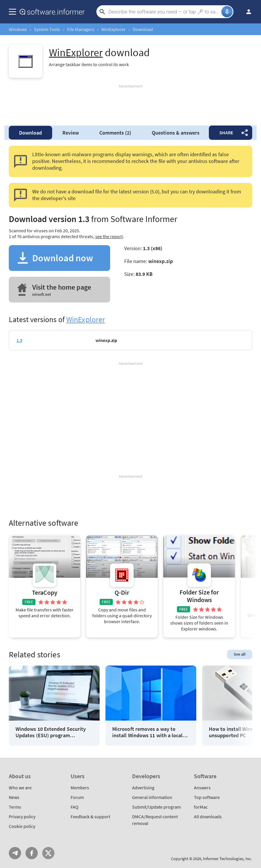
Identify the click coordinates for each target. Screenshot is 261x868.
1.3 (19, 340)
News (14, 797)
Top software (207, 797)
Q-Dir (122, 593)
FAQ (75, 807)
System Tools (47, 29)
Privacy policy (22, 817)
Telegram (15, 853)
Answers (202, 788)
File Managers (81, 29)
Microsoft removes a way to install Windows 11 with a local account (147, 732)
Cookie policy (22, 826)
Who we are (20, 788)
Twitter (48, 853)
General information (152, 797)
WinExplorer (114, 29)
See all (240, 654)
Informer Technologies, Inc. (228, 858)
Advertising (143, 788)
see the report (109, 236)
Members (80, 788)
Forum (77, 797)
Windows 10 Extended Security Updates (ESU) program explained (51, 732)
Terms (15, 807)
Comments (115, 133)
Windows (18, 29)
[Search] (164, 12)
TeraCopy (45, 593)
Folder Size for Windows (199, 596)
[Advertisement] (130, 102)
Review (71, 133)
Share (226, 133)
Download (30, 133)
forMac (201, 807)
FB (32, 853)
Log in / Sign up (246, 12)
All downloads (208, 817)
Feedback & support (90, 817)
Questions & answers (176, 133)
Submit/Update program (156, 807)
